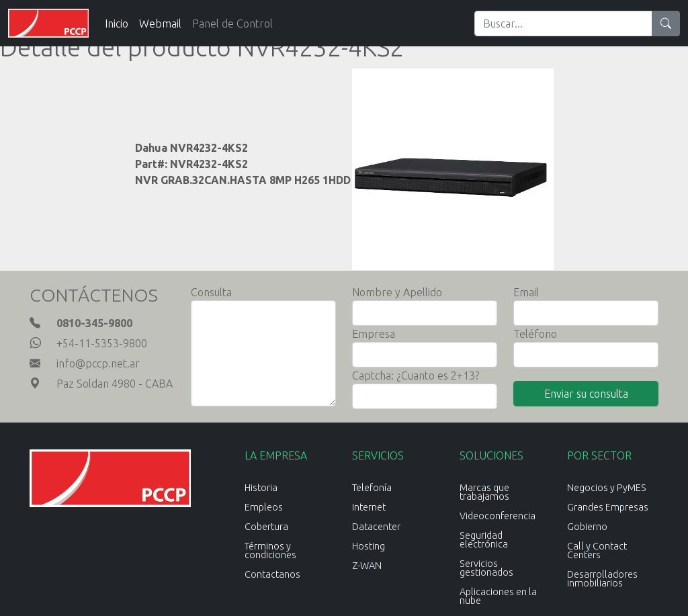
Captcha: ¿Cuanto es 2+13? (416, 376)
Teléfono (535, 334)
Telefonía (372, 488)
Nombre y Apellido (397, 292)
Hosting (369, 546)
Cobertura (266, 527)
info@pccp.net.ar (98, 363)
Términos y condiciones (270, 551)
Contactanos (272, 574)
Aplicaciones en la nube (498, 596)
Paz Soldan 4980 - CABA (115, 384)
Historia (261, 488)
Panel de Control (232, 24)
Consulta (211, 292)
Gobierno (587, 527)
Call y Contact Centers (597, 551)
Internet (369, 507)
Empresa (374, 334)
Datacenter (376, 527)
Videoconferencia (498, 516)
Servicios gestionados (486, 568)
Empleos (264, 507)
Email (526, 292)
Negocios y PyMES (607, 488)
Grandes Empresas (608, 507)
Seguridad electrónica (484, 540)
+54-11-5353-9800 (102, 343)
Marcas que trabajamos (484, 492)
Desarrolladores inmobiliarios (602, 579)
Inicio (117, 24)
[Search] (563, 24)
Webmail (160, 24)
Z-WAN (367, 566)
